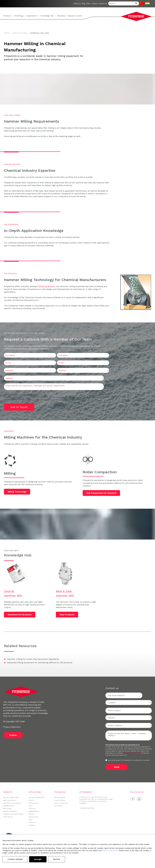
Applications (32, 16)
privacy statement (110, 850)
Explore (13, 735)
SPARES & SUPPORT (87, 808)
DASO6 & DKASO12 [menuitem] (10, 811)
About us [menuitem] (77, 4)
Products (7, 16)
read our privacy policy (132, 753)
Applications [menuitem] (20, 33)
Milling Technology (17, 492)
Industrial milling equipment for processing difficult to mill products (40, 663)
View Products (67, 615)
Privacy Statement (12, 727)
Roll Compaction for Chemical (102, 493)
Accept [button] (38, 859)
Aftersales (61, 16)
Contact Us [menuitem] (103, 4)
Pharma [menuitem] (31, 800)
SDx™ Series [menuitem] (8, 817)
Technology (19, 16)
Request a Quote (75, 16)
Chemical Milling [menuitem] (39, 33)
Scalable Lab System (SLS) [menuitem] (13, 814)
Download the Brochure (20, 615)
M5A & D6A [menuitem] (7, 809)
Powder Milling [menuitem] (59, 800)
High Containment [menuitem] (10, 800)
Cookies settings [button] (15, 859)
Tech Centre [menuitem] (58, 806)
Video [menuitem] (88, 4)
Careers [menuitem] (94, 4)
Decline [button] (57, 859)
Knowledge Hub (47, 16)
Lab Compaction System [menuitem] (12, 803)
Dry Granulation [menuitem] (60, 798)
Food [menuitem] (30, 806)
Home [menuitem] (7, 33)
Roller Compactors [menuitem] (61, 803)
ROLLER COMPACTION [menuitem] (11, 798)
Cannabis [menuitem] (32, 825)
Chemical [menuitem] (32, 809)
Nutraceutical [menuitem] (33, 803)
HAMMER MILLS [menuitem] (9, 806)
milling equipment (46, 286)
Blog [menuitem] (83, 4)
